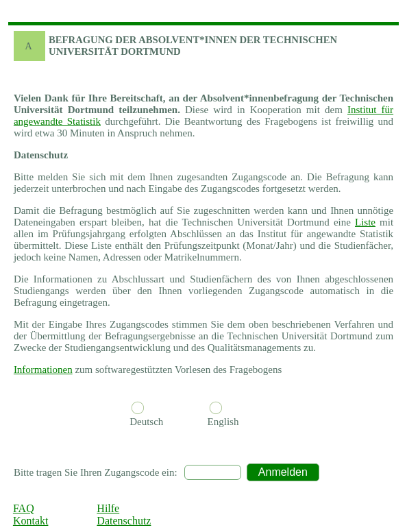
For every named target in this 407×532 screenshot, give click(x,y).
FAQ (24, 508)
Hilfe (108, 508)
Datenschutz (124, 521)
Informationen (43, 370)
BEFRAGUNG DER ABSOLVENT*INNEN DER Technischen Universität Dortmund (193, 46)
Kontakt (31, 521)
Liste (365, 222)
